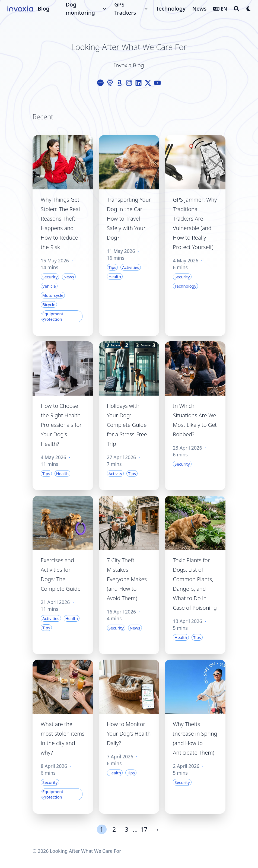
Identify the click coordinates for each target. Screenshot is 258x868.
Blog (44, 9)
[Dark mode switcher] (249, 9)
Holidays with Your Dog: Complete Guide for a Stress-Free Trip (127, 425)
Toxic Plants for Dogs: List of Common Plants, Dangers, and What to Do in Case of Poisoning (195, 584)
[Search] (237, 9)
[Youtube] (157, 83)
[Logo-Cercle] (101, 83)
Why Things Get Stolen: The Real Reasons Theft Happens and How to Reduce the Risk (60, 223)
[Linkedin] (138, 83)
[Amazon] (120, 83)
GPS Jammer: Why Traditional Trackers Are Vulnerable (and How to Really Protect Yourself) (195, 223)
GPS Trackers (125, 9)
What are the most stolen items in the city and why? (63, 738)
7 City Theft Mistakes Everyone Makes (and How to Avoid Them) (127, 579)
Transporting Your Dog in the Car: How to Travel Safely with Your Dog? (129, 219)
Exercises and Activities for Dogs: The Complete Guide (61, 574)
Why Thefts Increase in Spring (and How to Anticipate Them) (195, 738)
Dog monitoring (80, 9)
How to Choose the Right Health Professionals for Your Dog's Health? (61, 425)
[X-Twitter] (148, 83)
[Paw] (110, 83)
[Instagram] (129, 83)
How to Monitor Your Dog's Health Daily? (129, 734)
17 (144, 829)
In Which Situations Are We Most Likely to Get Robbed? (195, 420)
